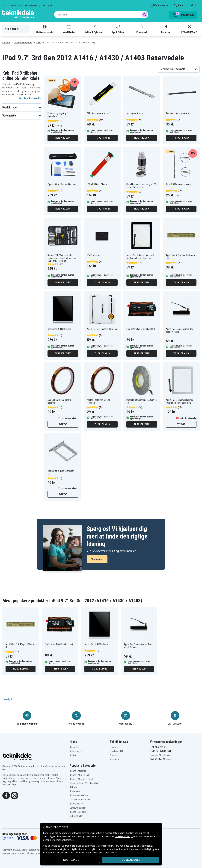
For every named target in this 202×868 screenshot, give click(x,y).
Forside (6, 43)
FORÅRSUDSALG (189, 29)
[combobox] (101, 15)
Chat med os (97, 559)
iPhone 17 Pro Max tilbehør (82, 779)
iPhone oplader (77, 804)
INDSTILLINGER (71, 860)
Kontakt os (75, 755)
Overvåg (63, 424)
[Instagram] (14, 795)
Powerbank (142, 29)
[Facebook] (6, 795)
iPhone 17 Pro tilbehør (80, 775)
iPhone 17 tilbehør (78, 771)
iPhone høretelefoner (79, 795)
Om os (113, 747)
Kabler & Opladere (94, 29)
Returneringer (76, 751)
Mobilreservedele (45, 29)
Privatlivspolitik (117, 751)
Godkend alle (131, 860)
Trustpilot (8, 699)
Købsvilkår (74, 747)
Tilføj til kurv (63, 138)
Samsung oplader (78, 808)
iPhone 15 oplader (78, 812)
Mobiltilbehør (69, 29)
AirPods (73, 787)
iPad (39, 43)
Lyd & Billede (118, 29)
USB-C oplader (76, 816)
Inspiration (115, 759)
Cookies (114, 755)
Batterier (166, 29)
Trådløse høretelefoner (80, 800)
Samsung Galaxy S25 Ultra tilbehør (85, 783)
